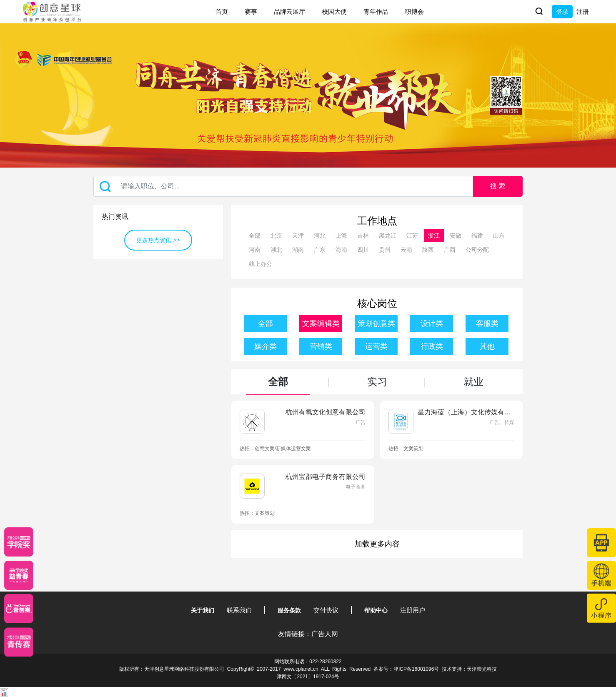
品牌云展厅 (289, 11)
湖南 (298, 250)
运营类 (376, 346)
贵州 (385, 250)
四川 (363, 250)
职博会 (414, 11)
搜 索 (498, 186)
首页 (222, 11)
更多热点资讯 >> (158, 240)
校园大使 (334, 11)
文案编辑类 (321, 323)
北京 (276, 236)
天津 (298, 236)
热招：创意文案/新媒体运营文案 (275, 449)
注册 (583, 11)
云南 (406, 250)
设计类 (432, 323)
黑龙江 (388, 236)
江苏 (412, 236)
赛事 (251, 11)
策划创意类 (376, 323)
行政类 (432, 346)
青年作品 (376, 11)
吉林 (363, 236)
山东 (499, 236)
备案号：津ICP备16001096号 (406, 669)
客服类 (487, 323)
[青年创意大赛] (19, 575)
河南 (255, 250)
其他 (487, 346)
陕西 (428, 250)
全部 (255, 236)
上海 (341, 236)
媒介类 (265, 346)
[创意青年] (19, 642)
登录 (562, 11)
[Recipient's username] (283, 186)
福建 (477, 236)
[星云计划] (19, 542)
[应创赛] (19, 609)
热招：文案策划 (406, 449)
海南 (341, 250)
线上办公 (260, 264)
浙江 (434, 236)
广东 (320, 250)
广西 (450, 250)
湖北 (276, 250)
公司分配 (477, 250)
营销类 (321, 346)
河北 (320, 236)
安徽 (456, 236)
